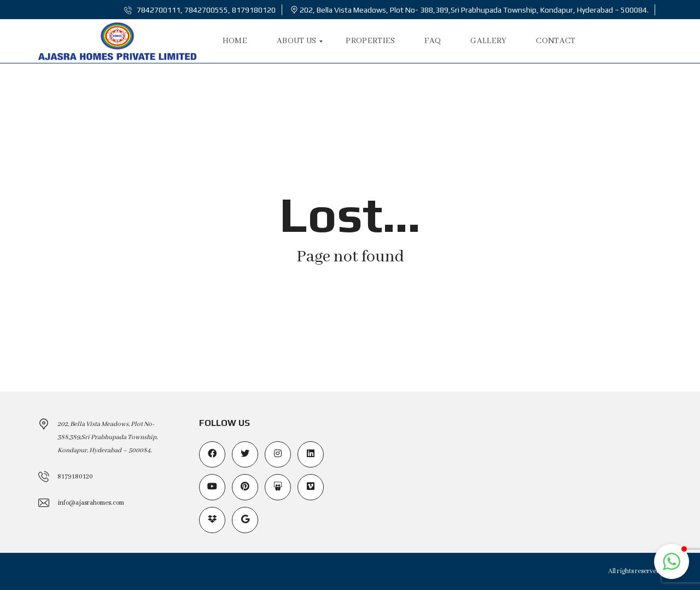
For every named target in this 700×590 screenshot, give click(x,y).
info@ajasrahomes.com (91, 503)
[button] (672, 562)
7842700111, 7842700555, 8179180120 (200, 10)
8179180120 (75, 477)
